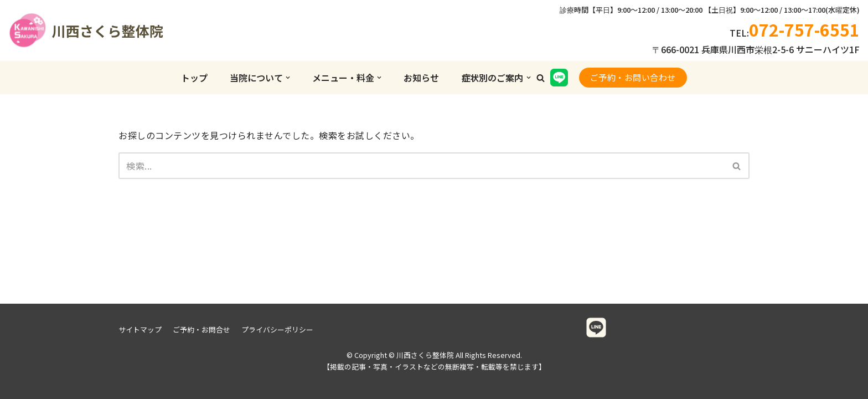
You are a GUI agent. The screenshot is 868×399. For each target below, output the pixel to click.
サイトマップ (140, 329)
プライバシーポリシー (277, 329)
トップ (194, 78)
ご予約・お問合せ (201, 329)
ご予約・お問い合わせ (633, 77)
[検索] (422, 166)
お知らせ (421, 78)
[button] (541, 78)
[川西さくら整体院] (64, 30)
